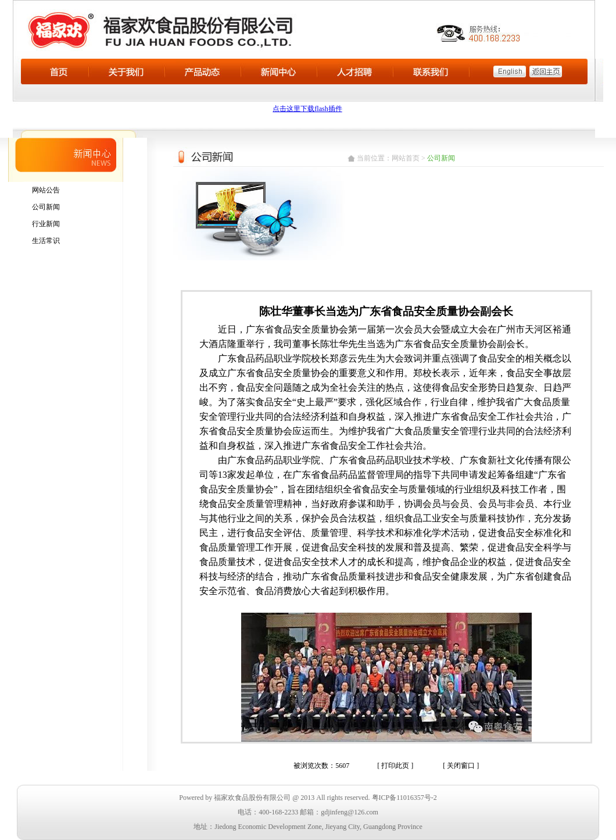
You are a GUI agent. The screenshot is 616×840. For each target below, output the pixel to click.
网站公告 (46, 190)
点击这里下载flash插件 (307, 109)
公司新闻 (46, 207)
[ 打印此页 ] (395, 766)
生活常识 (46, 241)
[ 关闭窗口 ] (461, 766)
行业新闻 (46, 224)
